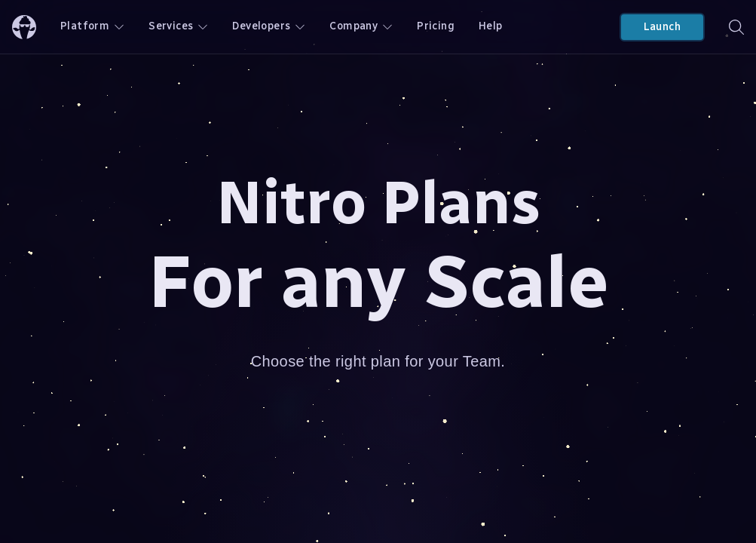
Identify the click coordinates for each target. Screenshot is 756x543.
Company (361, 26)
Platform (92, 26)
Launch (662, 27)
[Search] (736, 27)
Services (178, 26)
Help (491, 26)
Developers (269, 26)
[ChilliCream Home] (24, 27)
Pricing (436, 26)
